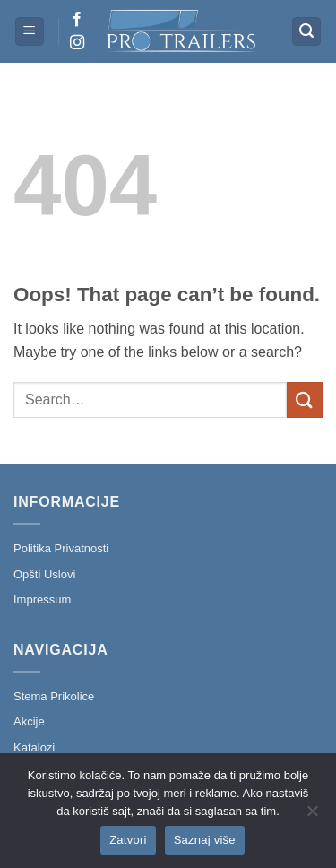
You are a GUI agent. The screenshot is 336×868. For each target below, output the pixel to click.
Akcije (29, 721)
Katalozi (34, 747)
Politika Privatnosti (61, 548)
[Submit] (305, 399)
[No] (312, 816)
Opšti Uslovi (44, 574)
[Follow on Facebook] (77, 20)
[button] (30, 32)
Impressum (42, 599)
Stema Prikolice (54, 696)
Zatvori (128, 840)
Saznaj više (205, 840)
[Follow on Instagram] (77, 43)
